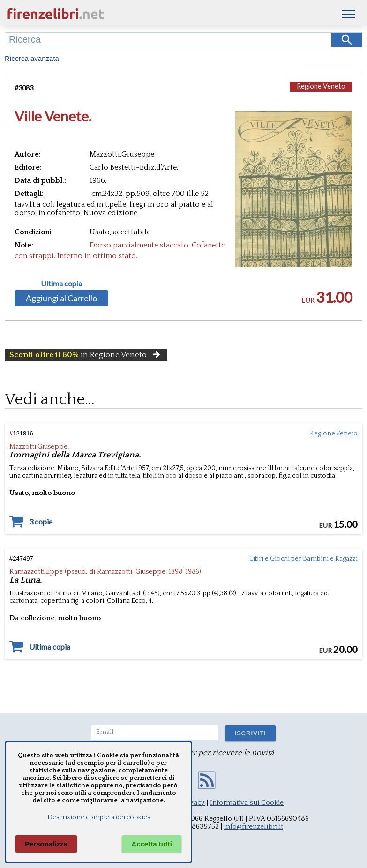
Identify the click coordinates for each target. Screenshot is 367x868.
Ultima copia (61, 284)
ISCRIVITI (250, 733)
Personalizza (46, 844)
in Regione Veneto (86, 355)
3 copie (41, 522)
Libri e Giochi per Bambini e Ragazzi (304, 559)
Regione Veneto (321, 86)
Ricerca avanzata (32, 58)
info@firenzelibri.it (254, 827)
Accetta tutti (152, 844)
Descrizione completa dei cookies (99, 817)
